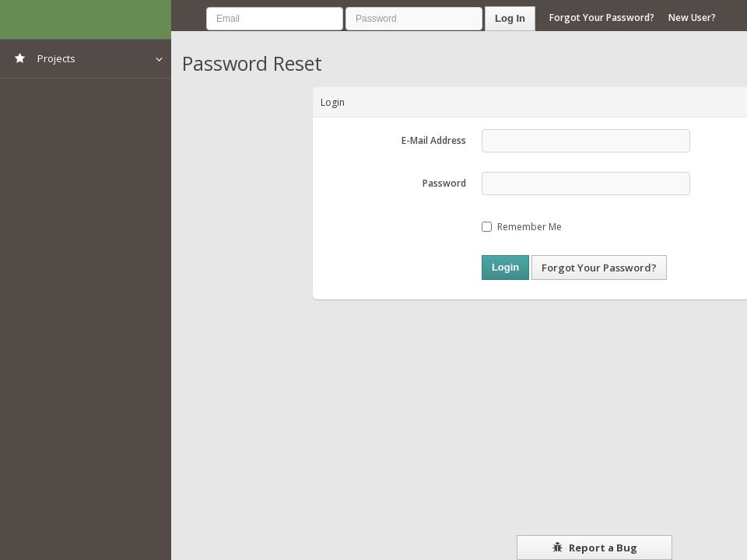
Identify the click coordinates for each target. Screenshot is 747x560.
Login (505, 267)
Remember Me (522, 227)
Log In (510, 18)
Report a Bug (595, 548)
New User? (692, 17)
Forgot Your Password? (602, 17)
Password (444, 183)
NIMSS (86, 19)
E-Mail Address (434, 140)
